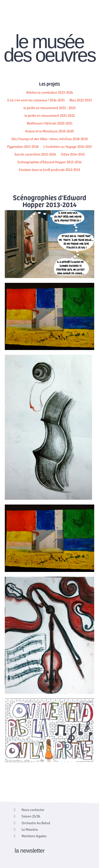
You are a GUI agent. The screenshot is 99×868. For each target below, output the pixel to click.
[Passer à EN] (86, 16)
